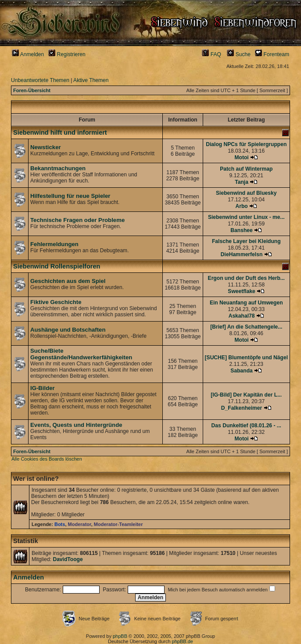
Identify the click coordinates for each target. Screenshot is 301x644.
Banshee (241, 230)
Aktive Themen (91, 80)
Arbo (241, 206)
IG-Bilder (43, 388)
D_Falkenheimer (242, 408)
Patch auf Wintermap (246, 169)
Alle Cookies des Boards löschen (47, 459)
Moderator (80, 524)
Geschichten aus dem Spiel (68, 281)
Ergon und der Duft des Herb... (246, 278)
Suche (239, 54)
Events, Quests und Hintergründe (76, 425)
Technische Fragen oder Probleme (77, 220)
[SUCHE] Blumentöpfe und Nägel (246, 358)
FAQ (211, 54)
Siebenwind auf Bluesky (246, 193)
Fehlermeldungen (54, 244)
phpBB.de (183, 641)
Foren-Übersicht (32, 90)
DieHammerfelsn (242, 254)
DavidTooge (68, 559)
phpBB (120, 636)
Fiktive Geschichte (56, 302)
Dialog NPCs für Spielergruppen (246, 144)
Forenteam (272, 54)
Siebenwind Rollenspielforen (57, 266)
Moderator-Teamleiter (118, 524)
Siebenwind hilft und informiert (60, 132)
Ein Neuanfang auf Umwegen (246, 303)
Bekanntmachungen (58, 168)
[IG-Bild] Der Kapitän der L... (246, 395)
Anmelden (28, 54)
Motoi (241, 157)
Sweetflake (242, 291)
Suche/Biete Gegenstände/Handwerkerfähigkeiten (81, 354)
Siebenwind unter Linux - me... (246, 217)
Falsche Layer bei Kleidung (246, 241)
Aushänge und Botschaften (68, 330)
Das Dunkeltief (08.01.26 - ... (246, 426)
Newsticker (46, 147)
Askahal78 (242, 316)
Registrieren (67, 54)
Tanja (242, 182)
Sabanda (241, 371)
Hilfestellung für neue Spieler (70, 196)
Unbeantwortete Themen (40, 80)
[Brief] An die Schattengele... (246, 327)
